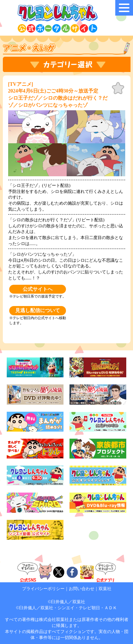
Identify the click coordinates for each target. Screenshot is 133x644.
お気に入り (118, 88)
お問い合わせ (82, 589)
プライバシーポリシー (43, 589)
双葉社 (105, 589)
